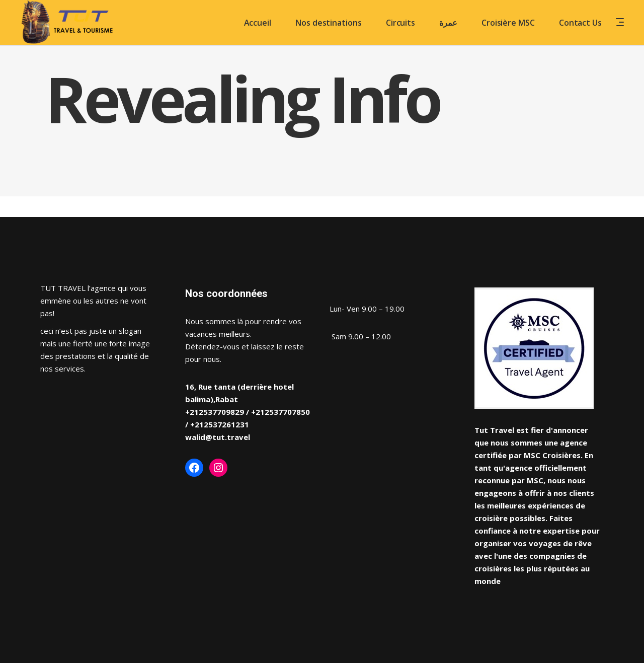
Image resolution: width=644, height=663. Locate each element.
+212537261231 (220, 424)
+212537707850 (280, 412)
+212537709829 (215, 412)
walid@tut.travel (218, 437)
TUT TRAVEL (63, 288)
